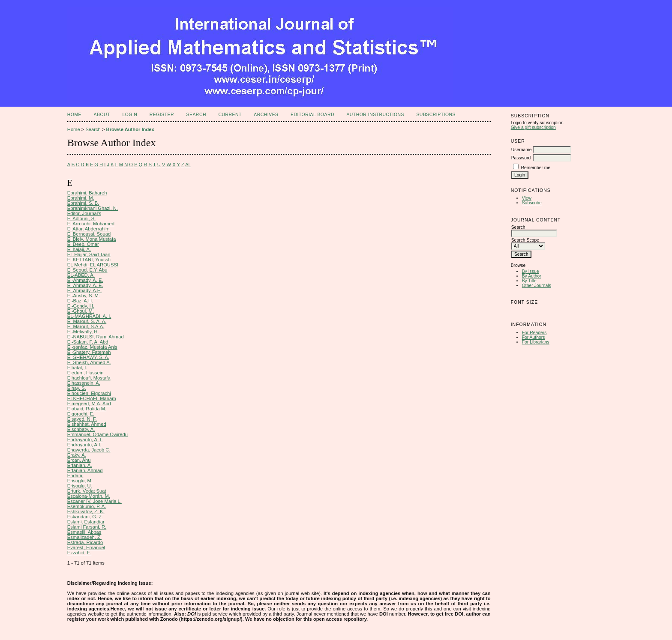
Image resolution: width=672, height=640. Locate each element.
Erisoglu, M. (80, 481)
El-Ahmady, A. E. (85, 280)
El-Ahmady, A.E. (85, 290)
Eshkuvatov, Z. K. (86, 511)
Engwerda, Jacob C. (89, 450)
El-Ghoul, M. (81, 311)
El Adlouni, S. (82, 218)
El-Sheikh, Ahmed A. (89, 362)
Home (74, 115)
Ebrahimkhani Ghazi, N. (93, 208)
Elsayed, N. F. (82, 419)
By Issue (531, 271)
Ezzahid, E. (79, 553)
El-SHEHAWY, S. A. (88, 357)
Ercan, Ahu (79, 460)
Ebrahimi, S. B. (83, 203)
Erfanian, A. (80, 465)
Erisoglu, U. (80, 486)
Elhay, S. (77, 388)
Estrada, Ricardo (85, 542)
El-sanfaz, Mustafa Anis (92, 347)
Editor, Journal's (84, 213)
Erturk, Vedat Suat (87, 491)
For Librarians (536, 342)
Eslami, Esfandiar (86, 522)
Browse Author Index (130, 129)
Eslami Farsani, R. (87, 527)
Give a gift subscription (533, 127)
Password (521, 158)
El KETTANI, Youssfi (89, 260)
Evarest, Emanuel (86, 547)
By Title (529, 281)
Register (162, 115)
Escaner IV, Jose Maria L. (94, 501)
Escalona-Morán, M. (89, 496)
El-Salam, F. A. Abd (88, 342)
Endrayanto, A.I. (84, 445)
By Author (532, 276)
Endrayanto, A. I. (85, 440)
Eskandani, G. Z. (85, 517)
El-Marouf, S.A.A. (86, 326)
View (527, 198)
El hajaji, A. (79, 249)
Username (522, 150)
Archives (266, 115)
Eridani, (75, 476)
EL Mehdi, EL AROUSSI (93, 265)
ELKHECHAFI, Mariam (92, 398)
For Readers (534, 333)
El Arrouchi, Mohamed (91, 224)
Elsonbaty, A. (81, 429)
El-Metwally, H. (83, 332)
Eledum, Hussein (85, 373)
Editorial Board (312, 115)
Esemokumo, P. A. (87, 506)
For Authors (534, 337)
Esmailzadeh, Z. (84, 537)
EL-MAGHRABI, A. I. (89, 316)
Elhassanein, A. (84, 383)
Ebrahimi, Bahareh (87, 193)
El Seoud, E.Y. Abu (87, 270)
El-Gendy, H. (81, 306)
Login (130, 115)
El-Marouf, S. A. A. (87, 321)
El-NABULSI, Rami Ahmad (96, 337)
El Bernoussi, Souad (89, 234)
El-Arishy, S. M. (84, 296)
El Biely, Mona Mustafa (92, 239)
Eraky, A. (77, 455)
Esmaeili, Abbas (84, 532)
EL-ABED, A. (81, 275)
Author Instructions (375, 115)
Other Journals (537, 286)
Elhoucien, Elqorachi (89, 393)
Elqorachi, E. (81, 414)
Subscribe (532, 203)
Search (196, 115)
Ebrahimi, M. (81, 198)
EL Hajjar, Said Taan (89, 254)
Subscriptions (436, 115)
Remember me (536, 168)
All (188, 164)
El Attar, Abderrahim (88, 229)
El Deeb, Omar (83, 244)
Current (230, 115)
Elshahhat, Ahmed (87, 424)
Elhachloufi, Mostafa (89, 378)
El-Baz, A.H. (80, 301)
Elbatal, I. (77, 368)
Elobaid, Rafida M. (87, 409)
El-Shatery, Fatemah (89, 352)
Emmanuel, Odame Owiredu (97, 434)
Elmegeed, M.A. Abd (89, 404)
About (102, 115)
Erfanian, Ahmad (85, 470)
